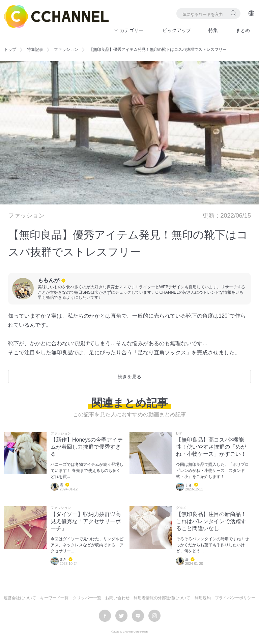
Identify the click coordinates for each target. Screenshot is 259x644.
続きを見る (129, 377)
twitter (121, 616)
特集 (213, 30)
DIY (179, 433)
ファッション (66, 50)
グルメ (181, 508)
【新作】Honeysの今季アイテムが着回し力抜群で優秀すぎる (87, 447)
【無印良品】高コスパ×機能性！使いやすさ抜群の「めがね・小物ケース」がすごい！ (211, 447)
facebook (105, 616)
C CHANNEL (56, 17)
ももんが (49, 280)
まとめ (243, 30)
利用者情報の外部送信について (162, 598)
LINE (138, 616)
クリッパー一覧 (87, 598)
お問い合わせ (117, 598)
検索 (233, 13)
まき (189, 485)
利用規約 (203, 598)
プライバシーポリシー (235, 598)
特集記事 (35, 50)
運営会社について (20, 598)
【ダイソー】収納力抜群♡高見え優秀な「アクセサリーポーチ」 (86, 521)
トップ (10, 50)
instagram (154, 616)
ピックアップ (177, 30)
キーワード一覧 (54, 598)
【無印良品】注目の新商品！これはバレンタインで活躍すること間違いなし (211, 521)
